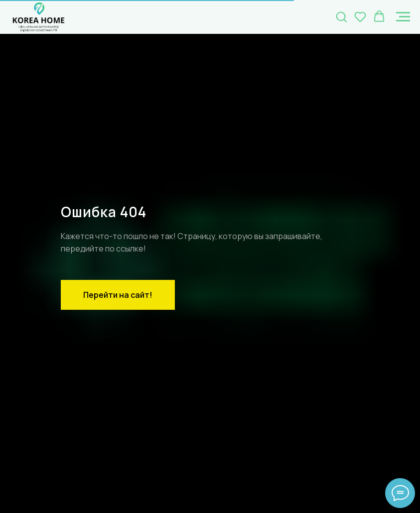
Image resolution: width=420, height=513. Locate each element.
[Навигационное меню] (403, 17)
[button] (341, 16)
